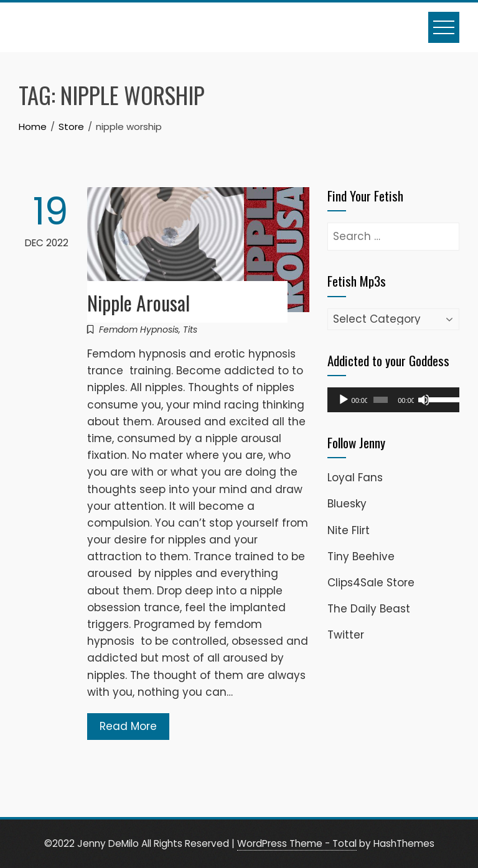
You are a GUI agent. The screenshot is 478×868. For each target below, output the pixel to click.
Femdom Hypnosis (139, 330)
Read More (128, 726)
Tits (190, 330)
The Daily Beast (369, 609)
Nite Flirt (349, 530)
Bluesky (347, 504)
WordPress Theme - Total (297, 843)
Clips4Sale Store (371, 583)
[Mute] (424, 400)
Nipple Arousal (138, 302)
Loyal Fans (355, 478)
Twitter (346, 635)
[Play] (344, 400)
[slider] (381, 400)
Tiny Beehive (361, 556)
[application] (393, 400)
